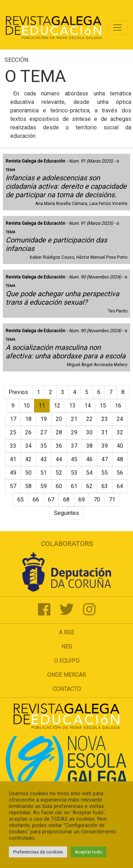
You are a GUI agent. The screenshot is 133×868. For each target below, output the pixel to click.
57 (13, 486)
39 (105, 446)
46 (89, 459)
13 (72, 406)
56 (120, 473)
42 (28, 459)
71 (112, 500)
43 (44, 459)
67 (51, 500)
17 (13, 419)
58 (28, 486)
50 (28, 473)
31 (105, 432)
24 (120, 419)
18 (28, 419)
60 (59, 486)
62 (89, 486)
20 (59, 419)
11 (42, 406)
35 (44, 446)
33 (13, 446)
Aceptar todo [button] (88, 852)
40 (120, 446)
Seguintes (66, 513)
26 (28, 432)
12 (57, 406)
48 (120, 459)
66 (36, 500)
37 (74, 446)
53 (74, 473)
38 (89, 446)
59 (44, 486)
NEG (67, 647)
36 (59, 446)
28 (59, 432)
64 (120, 486)
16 (118, 406)
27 (44, 432)
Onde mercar (66, 675)
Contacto (67, 689)
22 (89, 419)
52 (59, 473)
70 (97, 500)
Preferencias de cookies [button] (38, 852)
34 (28, 446)
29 (74, 432)
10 (27, 406)
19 (44, 419)
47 (105, 459)
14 (88, 406)
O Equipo (67, 661)
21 (74, 419)
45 (74, 459)
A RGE (66, 632)
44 (59, 459)
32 (120, 432)
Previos (18, 392)
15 (103, 406)
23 (105, 419)
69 (82, 500)
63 (105, 486)
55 (105, 473)
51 (44, 473)
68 (66, 500)
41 (13, 459)
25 (13, 432)
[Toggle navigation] (117, 28)
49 (13, 473)
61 (74, 486)
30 (89, 432)
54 (89, 473)
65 (21, 500)
